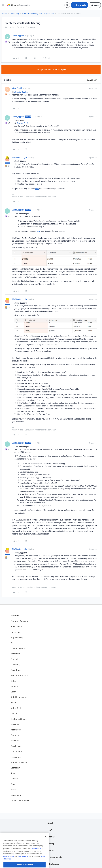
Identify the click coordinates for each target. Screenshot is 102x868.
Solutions (15, 654)
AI (12, 643)
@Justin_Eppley (21, 92)
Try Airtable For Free (20, 801)
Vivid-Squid (17, 88)
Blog (13, 784)
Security (51, 823)
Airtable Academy (19, 697)
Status (14, 790)
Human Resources (19, 676)
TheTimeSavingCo (20, 157)
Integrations (16, 627)
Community (14, 14)
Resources (16, 730)
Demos (14, 714)
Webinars (15, 724)
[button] (3, 6)
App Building (17, 637)
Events (14, 703)
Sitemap (51, 837)
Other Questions (47, 14)
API (51, 830)
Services (15, 741)
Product (14, 659)
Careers (14, 779)
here (37, 189)
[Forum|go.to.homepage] (18, 5)
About (13, 773)
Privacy (51, 844)
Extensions (16, 632)
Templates (16, 757)
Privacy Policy (9, 867)
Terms (51, 850)
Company (15, 768)
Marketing (15, 665)
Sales (13, 681)
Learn (13, 692)
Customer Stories (19, 719)
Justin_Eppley (18, 35)
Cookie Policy (36, 859)
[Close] (46, 847)
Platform (15, 616)
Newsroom (16, 795)
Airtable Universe (19, 762)
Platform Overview (19, 621)
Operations (16, 670)
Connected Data (18, 648)
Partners (15, 735)
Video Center (17, 708)
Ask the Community (30, 14)
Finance (14, 686)
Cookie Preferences (51, 864)
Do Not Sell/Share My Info (51, 857)
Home (5, 14)
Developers (16, 746)
